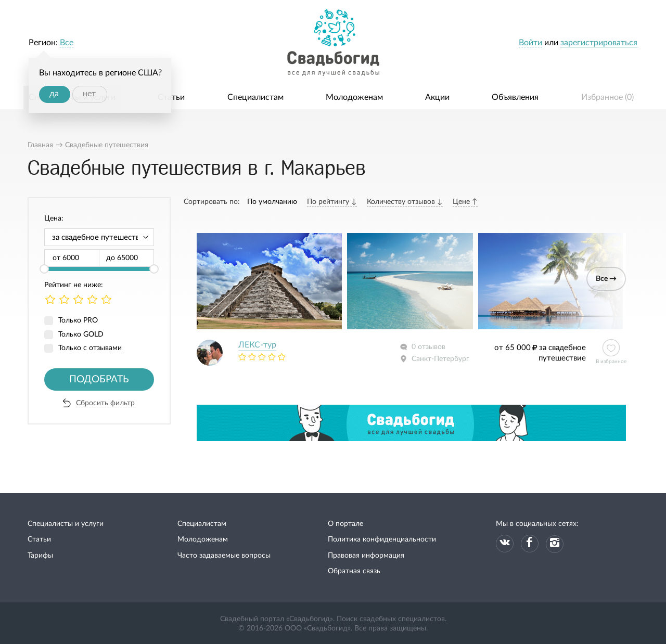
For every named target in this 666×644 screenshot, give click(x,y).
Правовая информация (366, 556)
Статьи (171, 97)
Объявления (515, 97)
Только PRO (78, 320)
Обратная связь (354, 571)
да (54, 94)
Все (67, 43)
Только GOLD (81, 334)
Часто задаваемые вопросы (224, 556)
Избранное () (607, 97)
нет (89, 94)
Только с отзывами (90, 348)
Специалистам (255, 97)
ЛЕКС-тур (257, 345)
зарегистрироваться (599, 43)
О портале (345, 524)
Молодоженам (354, 97)
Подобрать (99, 379)
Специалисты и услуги (66, 524)
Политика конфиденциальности (382, 539)
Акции (437, 97)
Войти (530, 43)
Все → (606, 279)
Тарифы (40, 556)
